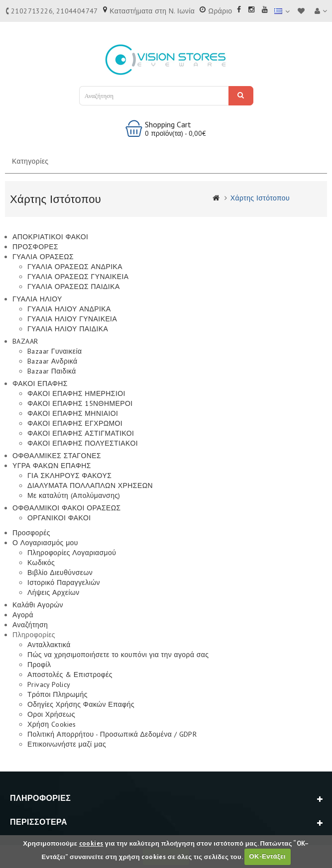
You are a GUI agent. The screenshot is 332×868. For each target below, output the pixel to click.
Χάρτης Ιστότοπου (260, 198)
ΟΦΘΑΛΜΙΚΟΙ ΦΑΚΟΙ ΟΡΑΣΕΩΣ (67, 508)
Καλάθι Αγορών (38, 605)
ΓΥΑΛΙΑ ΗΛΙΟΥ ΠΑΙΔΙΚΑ (68, 329)
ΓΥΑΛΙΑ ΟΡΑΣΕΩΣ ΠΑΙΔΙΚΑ (74, 287)
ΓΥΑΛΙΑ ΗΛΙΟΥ (37, 299)
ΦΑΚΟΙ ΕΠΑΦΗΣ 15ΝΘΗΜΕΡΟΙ (80, 403)
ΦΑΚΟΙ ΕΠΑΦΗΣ (40, 384)
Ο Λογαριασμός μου (45, 543)
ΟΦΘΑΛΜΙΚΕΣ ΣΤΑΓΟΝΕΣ (57, 456)
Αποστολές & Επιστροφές (70, 675)
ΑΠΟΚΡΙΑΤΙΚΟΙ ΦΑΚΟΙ (50, 237)
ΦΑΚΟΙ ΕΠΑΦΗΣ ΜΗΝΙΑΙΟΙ (73, 413)
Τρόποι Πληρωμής (57, 694)
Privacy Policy (49, 684)
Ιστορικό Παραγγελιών (64, 582)
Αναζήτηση (241, 95)
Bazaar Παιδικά (52, 371)
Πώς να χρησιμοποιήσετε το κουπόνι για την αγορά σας (118, 655)
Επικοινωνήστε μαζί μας (67, 744)
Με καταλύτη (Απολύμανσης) (74, 495)
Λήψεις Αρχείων (54, 592)
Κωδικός (41, 563)
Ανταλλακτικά (49, 645)
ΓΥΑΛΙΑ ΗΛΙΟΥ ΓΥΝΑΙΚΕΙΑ (72, 319)
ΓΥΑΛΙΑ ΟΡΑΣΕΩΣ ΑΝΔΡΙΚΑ (75, 267)
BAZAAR (25, 341)
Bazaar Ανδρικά (52, 361)
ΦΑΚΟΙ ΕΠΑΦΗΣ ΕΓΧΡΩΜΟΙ (75, 423)
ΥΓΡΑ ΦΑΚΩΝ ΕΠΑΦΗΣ (52, 466)
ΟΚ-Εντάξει (267, 856)
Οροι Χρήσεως (51, 714)
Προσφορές (31, 533)
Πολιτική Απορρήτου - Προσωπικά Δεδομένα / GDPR (112, 734)
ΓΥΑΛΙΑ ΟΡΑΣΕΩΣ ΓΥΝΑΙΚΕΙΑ (78, 277)
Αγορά (23, 615)
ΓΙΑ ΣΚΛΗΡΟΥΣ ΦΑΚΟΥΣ (69, 476)
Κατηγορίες (30, 161)
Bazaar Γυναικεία (55, 351)
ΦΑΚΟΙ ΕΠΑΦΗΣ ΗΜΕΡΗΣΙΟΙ (76, 393)
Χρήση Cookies (52, 724)
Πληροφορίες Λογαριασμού (72, 553)
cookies (91, 843)
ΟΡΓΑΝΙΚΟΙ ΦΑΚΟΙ (59, 518)
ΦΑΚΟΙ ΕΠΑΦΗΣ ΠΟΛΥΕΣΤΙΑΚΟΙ (83, 443)
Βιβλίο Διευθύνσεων (60, 573)
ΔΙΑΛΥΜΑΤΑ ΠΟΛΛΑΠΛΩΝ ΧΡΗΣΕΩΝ (90, 485)
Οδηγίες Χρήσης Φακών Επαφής (81, 704)
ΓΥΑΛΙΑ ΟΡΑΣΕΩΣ (43, 257)
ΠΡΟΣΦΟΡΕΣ (35, 247)
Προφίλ (39, 665)
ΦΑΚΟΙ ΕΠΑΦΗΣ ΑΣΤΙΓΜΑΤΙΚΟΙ (81, 433)
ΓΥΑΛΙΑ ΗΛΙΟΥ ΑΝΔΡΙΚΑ (69, 309)
